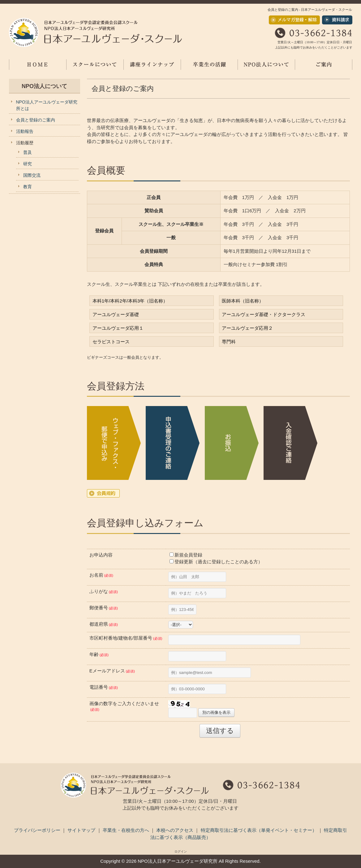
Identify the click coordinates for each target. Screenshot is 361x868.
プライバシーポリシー (38, 830)
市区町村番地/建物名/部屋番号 (126, 638)
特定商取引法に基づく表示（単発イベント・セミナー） (259, 830)
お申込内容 (101, 555)
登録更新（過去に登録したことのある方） (216, 562)
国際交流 (32, 175)
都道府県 (104, 624)
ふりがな (104, 591)
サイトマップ (82, 830)
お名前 (101, 575)
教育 (28, 187)
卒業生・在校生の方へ (127, 830)
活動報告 (25, 131)
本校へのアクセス (175, 830)
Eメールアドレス (112, 671)
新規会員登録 (186, 555)
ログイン (181, 851)
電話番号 (104, 687)
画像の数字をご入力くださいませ (124, 706)
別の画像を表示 (216, 712)
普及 (28, 152)
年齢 (99, 654)
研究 (28, 164)
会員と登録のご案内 (36, 120)
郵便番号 (104, 608)
